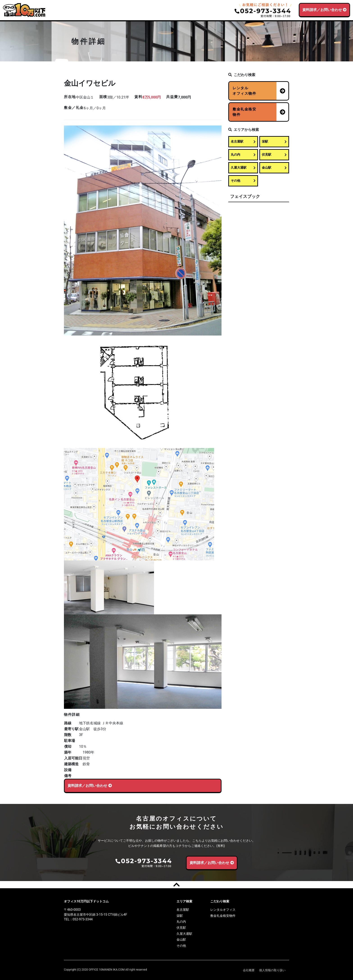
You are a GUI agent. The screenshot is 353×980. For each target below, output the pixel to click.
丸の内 (243, 155)
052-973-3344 (83, 919)
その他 (243, 181)
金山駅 (274, 168)
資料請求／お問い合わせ (325, 10)
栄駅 (274, 142)
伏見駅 (274, 155)
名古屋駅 (243, 142)
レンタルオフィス (223, 910)
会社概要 (249, 970)
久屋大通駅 (243, 168)
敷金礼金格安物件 (223, 916)
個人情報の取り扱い (272, 970)
